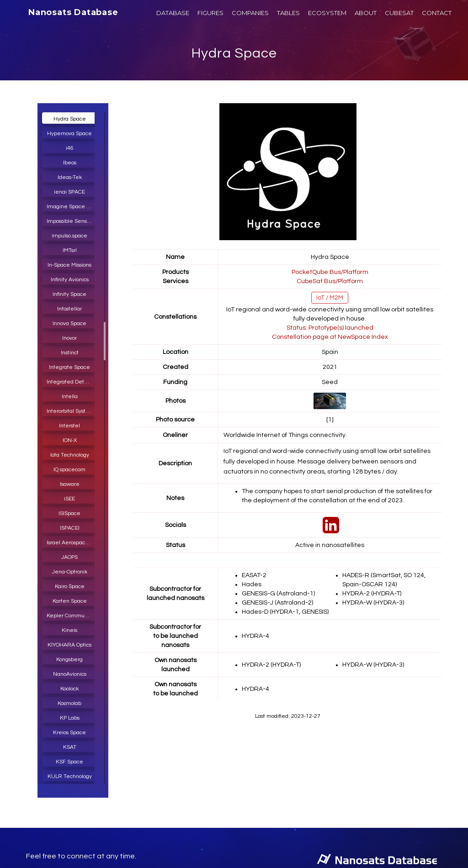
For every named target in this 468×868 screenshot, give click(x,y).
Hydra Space (234, 53)
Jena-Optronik (70, 572)
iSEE (69, 499)
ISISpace (69, 513)
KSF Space (69, 762)
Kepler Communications (72, 616)
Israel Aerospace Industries (72, 543)
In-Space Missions (69, 265)
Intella (70, 397)
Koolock (69, 689)
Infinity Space (69, 294)
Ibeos (70, 163)
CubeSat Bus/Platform (330, 281)
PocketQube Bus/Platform (330, 272)
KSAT (70, 747)
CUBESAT (399, 13)
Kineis (69, 630)
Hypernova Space (69, 134)
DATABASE (173, 13)
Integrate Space (69, 367)
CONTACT (437, 13)
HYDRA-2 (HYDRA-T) (372, 594)
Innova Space (69, 324)
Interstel (69, 426)
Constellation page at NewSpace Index (330, 337)
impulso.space (69, 236)
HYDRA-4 (255, 636)
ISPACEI (70, 528)
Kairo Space (70, 587)
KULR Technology (70, 776)
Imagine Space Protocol (72, 207)
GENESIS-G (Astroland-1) (278, 594)
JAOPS (69, 557)
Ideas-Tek (70, 177)
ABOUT (366, 13)
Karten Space (70, 601)
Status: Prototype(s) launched (330, 328)
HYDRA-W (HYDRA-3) (373, 603)
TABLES (288, 13)
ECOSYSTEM (327, 13)
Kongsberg (69, 660)
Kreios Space (69, 733)
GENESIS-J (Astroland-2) (277, 603)
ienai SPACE (69, 192)
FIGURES (210, 13)
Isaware (70, 484)
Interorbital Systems (72, 411)
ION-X (70, 440)
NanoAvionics (70, 674)
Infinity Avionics (70, 280)
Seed (330, 382)
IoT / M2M (330, 298)
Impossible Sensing (71, 221)
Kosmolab (69, 703)
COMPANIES (250, 13)
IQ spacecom (69, 470)
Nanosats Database (73, 12)
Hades (252, 584)
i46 (70, 148)
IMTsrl (70, 250)
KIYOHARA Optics (69, 645)
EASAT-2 (254, 575)
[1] (330, 420)
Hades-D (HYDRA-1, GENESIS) (285, 612)
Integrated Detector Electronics (72, 382)
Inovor (69, 338)
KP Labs (70, 718)
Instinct (70, 353)
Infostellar (69, 309)
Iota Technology (70, 455)
